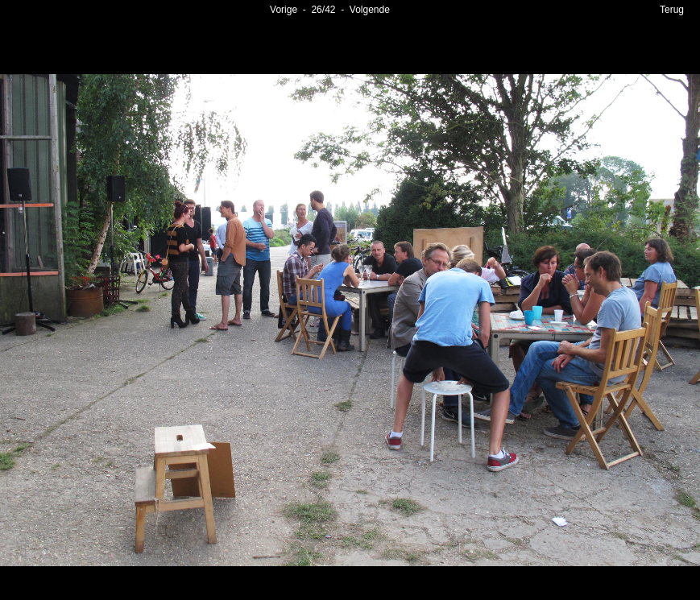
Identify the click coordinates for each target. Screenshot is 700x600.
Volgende (370, 10)
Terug (672, 10)
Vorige (284, 10)
